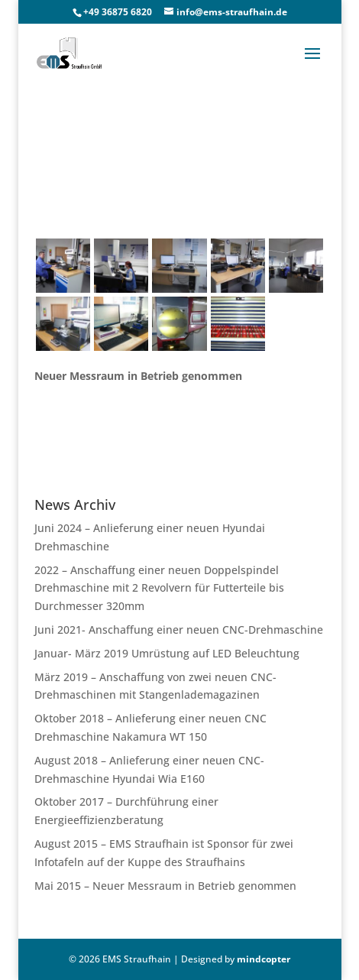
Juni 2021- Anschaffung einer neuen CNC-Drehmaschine (179, 630)
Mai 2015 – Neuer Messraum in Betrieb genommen (165, 886)
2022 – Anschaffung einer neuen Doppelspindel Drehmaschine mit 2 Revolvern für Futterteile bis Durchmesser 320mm (159, 588)
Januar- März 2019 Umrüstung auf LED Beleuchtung (167, 653)
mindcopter (264, 959)
